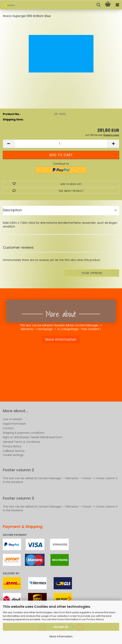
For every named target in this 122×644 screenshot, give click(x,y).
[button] (8, 144)
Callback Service (14, 451)
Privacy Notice (95, 619)
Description (12, 210)
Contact (8, 428)
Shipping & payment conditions (24, 433)
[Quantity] (61, 144)
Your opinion (92, 273)
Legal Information (14, 424)
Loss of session (13, 419)
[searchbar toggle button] (98, 5)
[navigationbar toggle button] (117, 5)
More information (61, 636)
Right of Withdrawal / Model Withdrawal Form (33, 437)
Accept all (61, 627)
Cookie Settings (13, 455)
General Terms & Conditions (22, 442)
